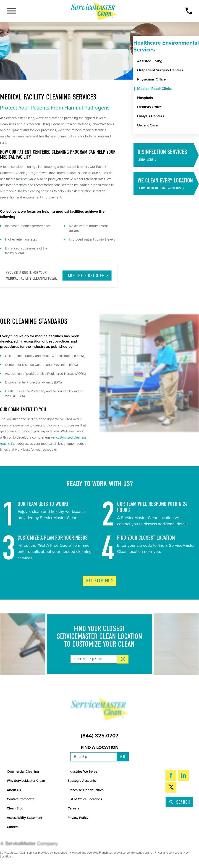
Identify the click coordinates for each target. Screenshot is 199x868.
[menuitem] (168, 61)
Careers (73, 808)
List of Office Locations (85, 799)
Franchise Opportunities (86, 790)
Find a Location (100, 747)
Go (123, 659)
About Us (14, 790)
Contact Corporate (21, 799)
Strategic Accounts (82, 781)
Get (100, 581)
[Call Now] (189, 11)
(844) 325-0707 (100, 736)
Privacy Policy (78, 818)
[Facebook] (171, 775)
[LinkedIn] (183, 775)
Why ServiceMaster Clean (26, 781)
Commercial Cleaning (23, 772)
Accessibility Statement (25, 818)
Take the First (87, 276)
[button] (11, 11)
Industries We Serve (82, 772)
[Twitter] (171, 787)
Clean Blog (15, 808)
